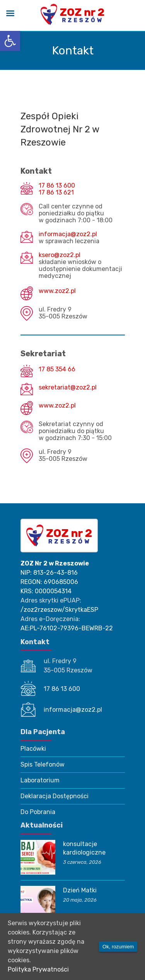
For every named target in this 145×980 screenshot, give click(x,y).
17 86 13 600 (57, 186)
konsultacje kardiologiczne (84, 848)
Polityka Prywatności (38, 969)
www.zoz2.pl (57, 291)
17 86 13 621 (56, 193)
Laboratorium (40, 780)
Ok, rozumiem (118, 947)
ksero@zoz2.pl (60, 255)
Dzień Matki (80, 890)
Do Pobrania (38, 812)
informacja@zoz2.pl (68, 234)
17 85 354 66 (57, 369)
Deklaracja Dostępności (55, 796)
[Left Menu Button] (10, 14)
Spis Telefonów (43, 764)
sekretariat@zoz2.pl (68, 388)
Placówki (33, 749)
